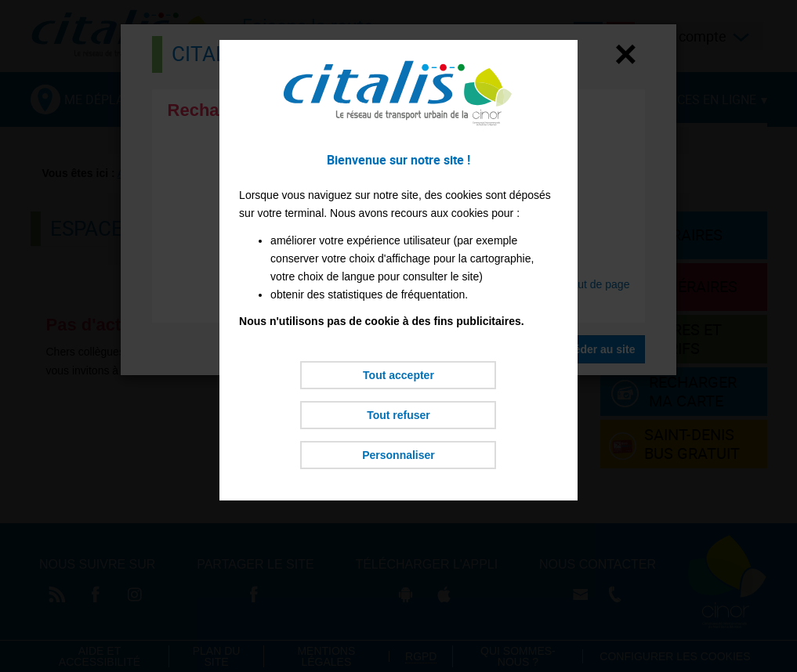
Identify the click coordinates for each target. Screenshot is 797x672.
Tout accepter (398, 375)
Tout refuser (398, 415)
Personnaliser (398, 455)
